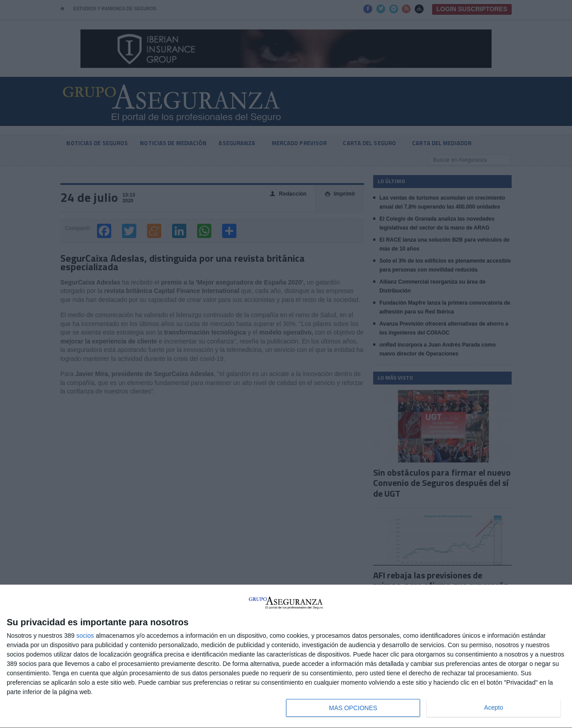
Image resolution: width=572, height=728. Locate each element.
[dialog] (286, 657)
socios (85, 636)
